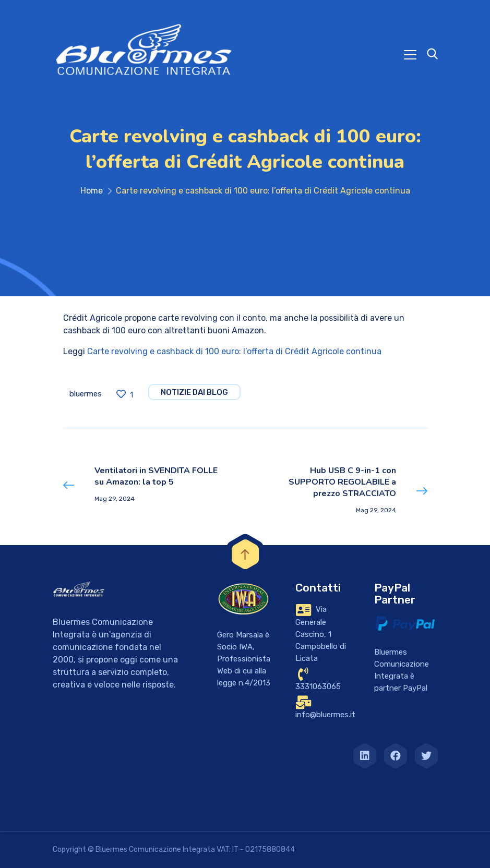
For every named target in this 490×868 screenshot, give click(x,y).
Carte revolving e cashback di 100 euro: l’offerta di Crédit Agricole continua (234, 351)
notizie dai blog (194, 392)
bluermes (86, 394)
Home (92, 191)
